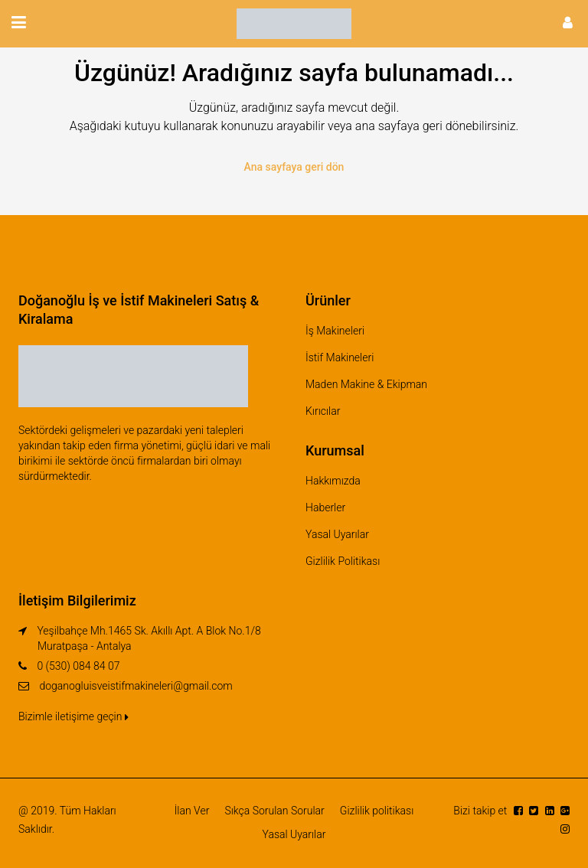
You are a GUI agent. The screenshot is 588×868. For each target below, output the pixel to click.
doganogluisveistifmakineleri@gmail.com (136, 686)
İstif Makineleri (340, 357)
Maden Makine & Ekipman (366, 384)
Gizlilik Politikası (343, 561)
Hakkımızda (333, 481)
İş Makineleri (335, 331)
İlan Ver (192, 811)
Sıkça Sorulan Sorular (274, 811)
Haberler (325, 507)
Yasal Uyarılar (337, 534)
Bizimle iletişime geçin (73, 716)
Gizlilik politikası (377, 811)
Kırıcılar (323, 411)
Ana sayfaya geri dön (294, 167)
